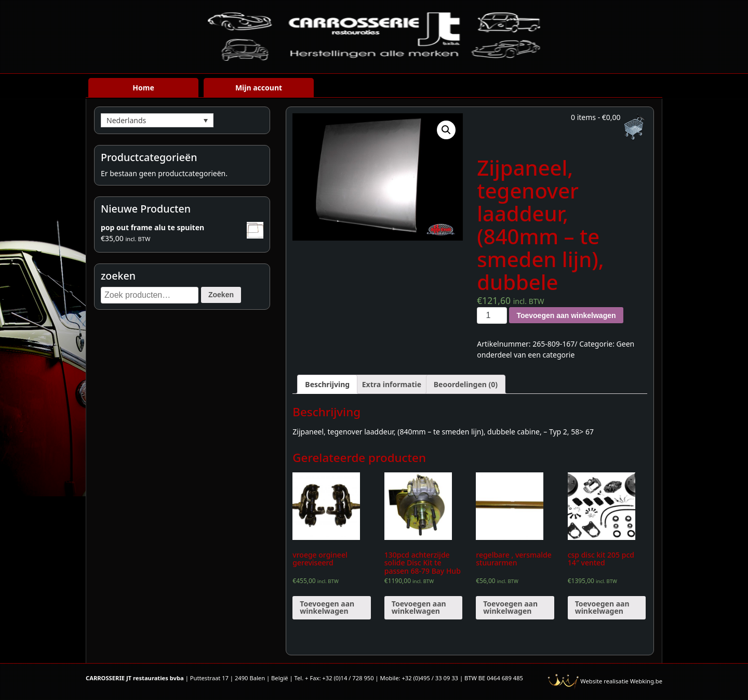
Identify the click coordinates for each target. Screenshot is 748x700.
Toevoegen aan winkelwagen (566, 315)
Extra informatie (392, 384)
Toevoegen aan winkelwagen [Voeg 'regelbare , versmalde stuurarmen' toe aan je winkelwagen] (510, 607)
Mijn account (259, 88)
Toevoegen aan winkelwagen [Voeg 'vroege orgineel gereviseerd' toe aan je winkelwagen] (327, 607)
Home (143, 88)
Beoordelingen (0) (466, 384)
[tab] (327, 384)
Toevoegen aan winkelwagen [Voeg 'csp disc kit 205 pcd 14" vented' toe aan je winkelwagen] (602, 607)
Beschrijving (327, 384)
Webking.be (646, 681)
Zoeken (221, 295)
